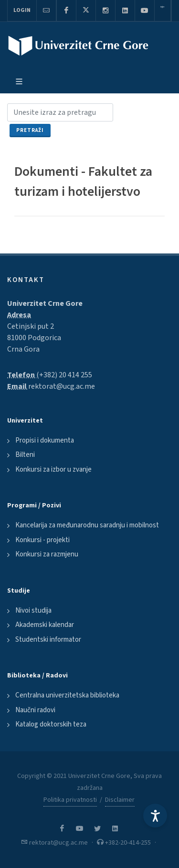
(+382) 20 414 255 (64, 375)
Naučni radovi (35, 710)
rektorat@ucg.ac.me (62, 386)
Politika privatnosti (70, 800)
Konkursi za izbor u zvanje (53, 469)
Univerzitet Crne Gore (45, 303)
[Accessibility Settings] (155, 816)
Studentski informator (48, 640)
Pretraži (30, 130)
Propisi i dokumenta (45, 440)
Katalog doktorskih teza (51, 724)
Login (22, 10)
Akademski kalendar (45, 625)
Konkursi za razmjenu (47, 554)
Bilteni (25, 455)
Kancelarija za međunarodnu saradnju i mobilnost (87, 525)
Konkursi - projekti (42, 540)
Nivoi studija (33, 611)
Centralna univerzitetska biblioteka (67, 695)
